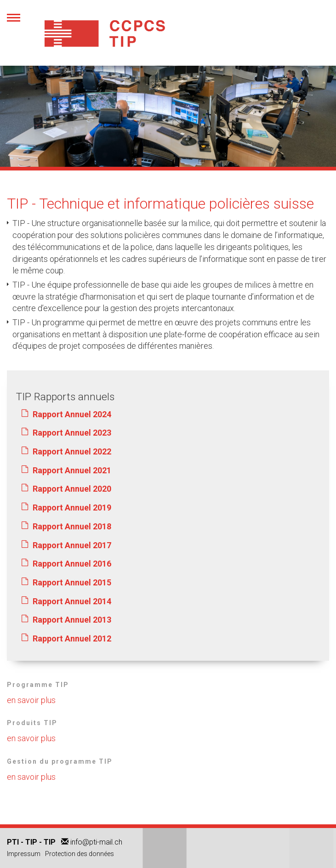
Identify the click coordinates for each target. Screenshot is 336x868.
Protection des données (80, 854)
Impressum (24, 854)
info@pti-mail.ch (96, 842)
